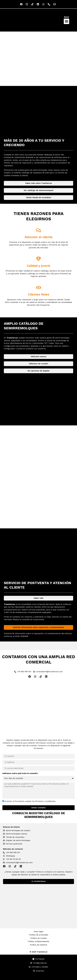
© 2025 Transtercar (39, 952)
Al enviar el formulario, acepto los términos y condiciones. (30, 801)
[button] (66, 21)
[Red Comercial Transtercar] (38, 707)
